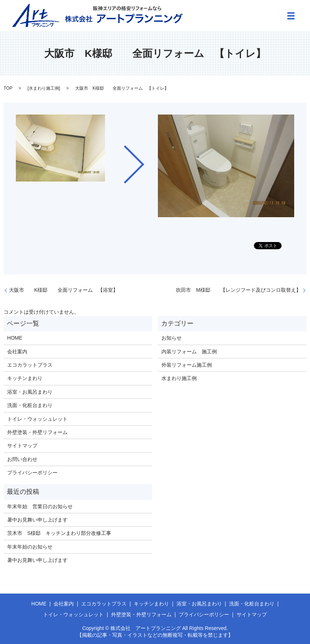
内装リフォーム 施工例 (189, 352)
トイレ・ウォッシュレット (37, 419)
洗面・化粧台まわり (30, 405)
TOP (8, 88)
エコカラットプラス (30, 365)
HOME (15, 338)
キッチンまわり (25, 378)
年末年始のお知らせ (30, 547)
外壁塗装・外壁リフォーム (37, 432)
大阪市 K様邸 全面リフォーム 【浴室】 (63, 290)
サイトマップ (22, 446)
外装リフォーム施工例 (187, 365)
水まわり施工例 (44, 88)
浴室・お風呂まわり (30, 392)
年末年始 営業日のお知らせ (40, 506)
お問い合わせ (22, 459)
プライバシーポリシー (32, 473)
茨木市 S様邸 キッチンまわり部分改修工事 (59, 533)
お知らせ (172, 338)
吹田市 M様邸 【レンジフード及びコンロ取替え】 (238, 290)
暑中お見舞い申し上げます (37, 520)
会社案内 (17, 352)
